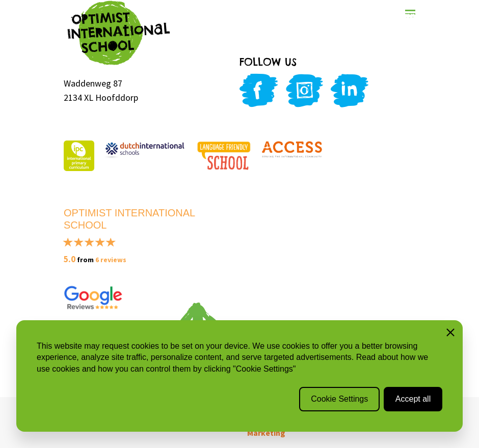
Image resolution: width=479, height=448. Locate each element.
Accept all (413, 399)
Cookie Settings (339, 399)
